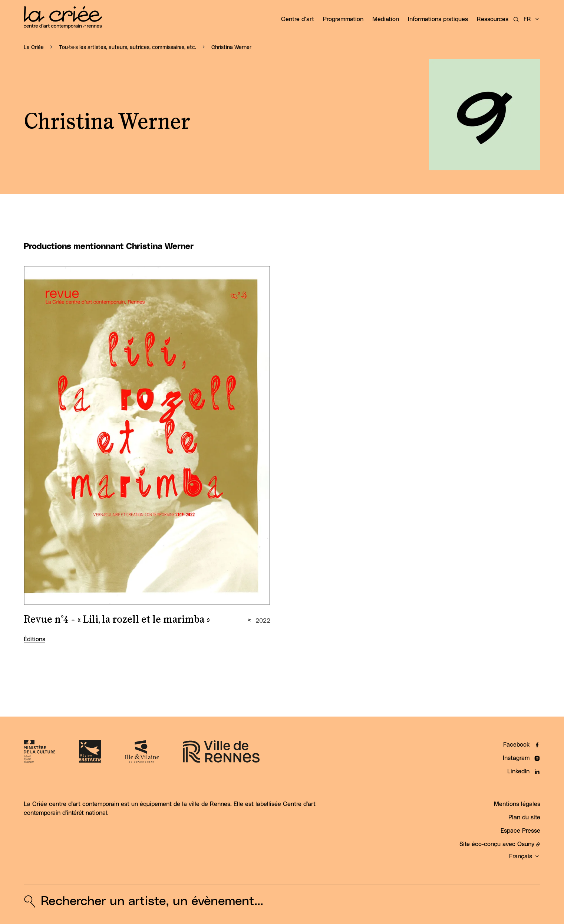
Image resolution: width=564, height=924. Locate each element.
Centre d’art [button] (298, 19)
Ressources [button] (493, 19)
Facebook (516, 745)
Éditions (34, 639)
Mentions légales (517, 804)
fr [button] (527, 19)
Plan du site (524, 817)
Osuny (526, 844)
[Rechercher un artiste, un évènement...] (516, 19)
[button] (485, 115)
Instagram (516, 758)
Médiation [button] (386, 19)
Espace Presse (520, 831)
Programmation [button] (343, 19)
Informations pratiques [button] (438, 19)
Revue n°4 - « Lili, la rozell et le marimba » (117, 620)
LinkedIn (518, 771)
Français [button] (521, 856)
